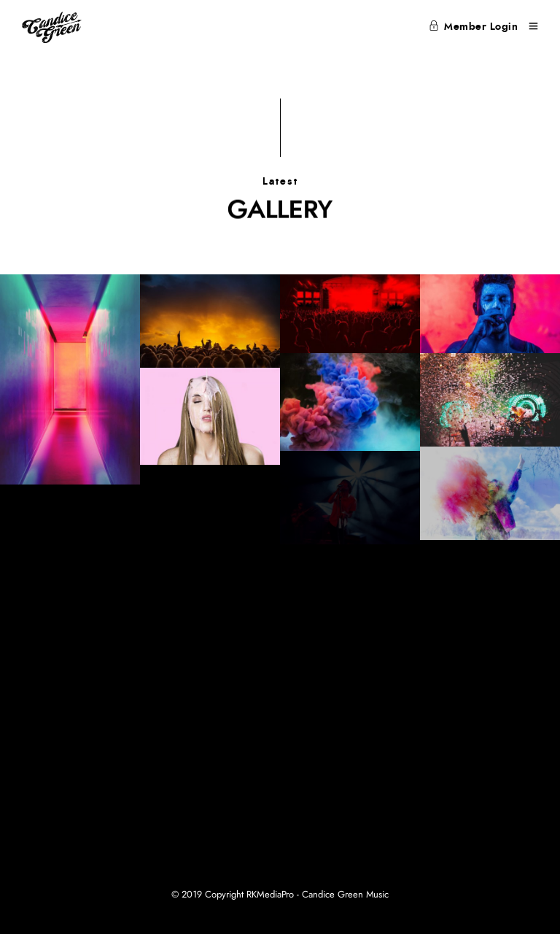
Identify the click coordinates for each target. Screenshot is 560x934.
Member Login (474, 27)
